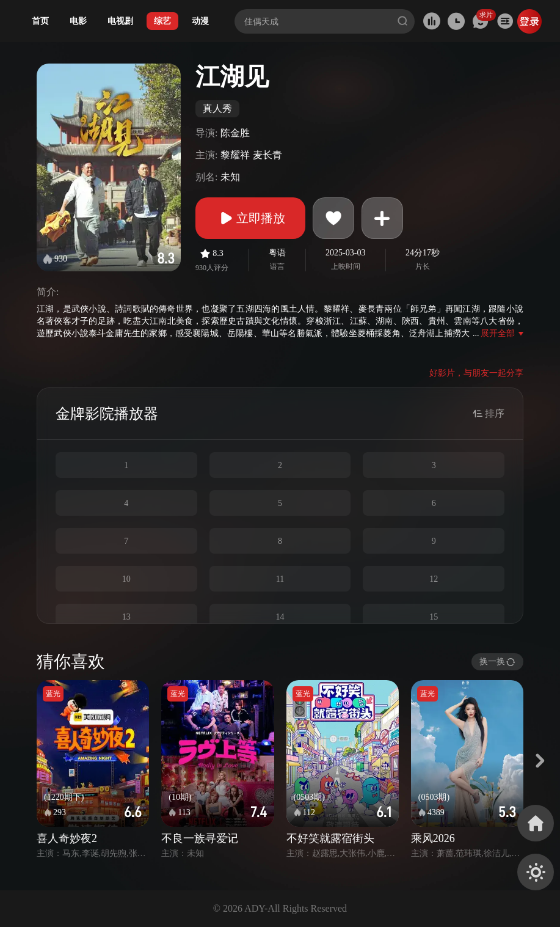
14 (280, 617)
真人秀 (217, 108)
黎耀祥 (235, 155)
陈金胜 (235, 133)
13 (126, 617)
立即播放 (250, 218)
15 (434, 617)
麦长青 (267, 155)
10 (126, 579)
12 (434, 579)
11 (280, 579)
